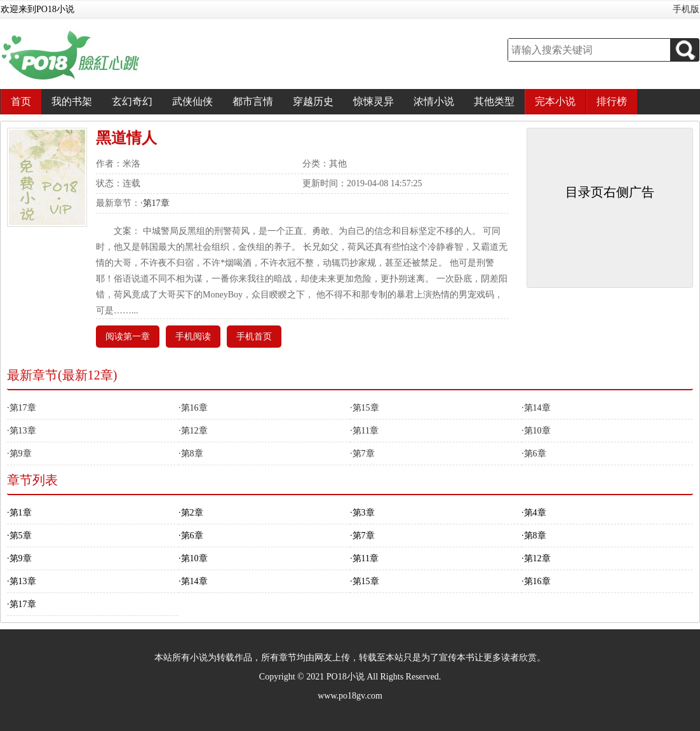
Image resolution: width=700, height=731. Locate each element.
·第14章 (536, 408)
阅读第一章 (128, 337)
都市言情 (253, 101)
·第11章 (364, 431)
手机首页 (254, 337)
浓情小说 (434, 101)
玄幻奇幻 (132, 101)
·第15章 (365, 408)
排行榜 (612, 101)
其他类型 (494, 101)
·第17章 (155, 203)
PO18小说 (346, 677)
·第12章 (193, 431)
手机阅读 (193, 337)
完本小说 (555, 101)
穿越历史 (313, 101)
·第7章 (362, 454)
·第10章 (536, 431)
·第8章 (191, 454)
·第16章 (193, 408)
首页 (21, 101)
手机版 (686, 9)
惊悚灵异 (374, 101)
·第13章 (22, 431)
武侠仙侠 (192, 101)
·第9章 (19, 454)
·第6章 (534, 454)
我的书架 (72, 101)
